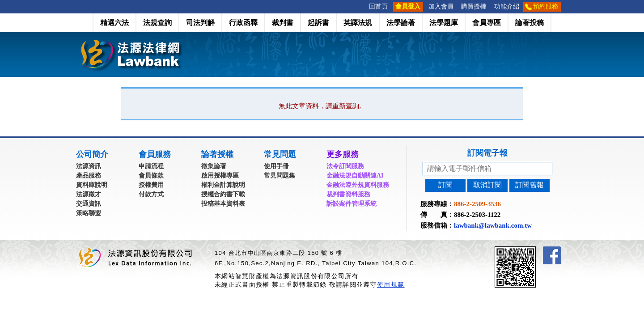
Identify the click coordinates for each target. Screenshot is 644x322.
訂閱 (445, 185)
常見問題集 (280, 176)
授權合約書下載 (223, 194)
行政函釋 (243, 23)
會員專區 (487, 23)
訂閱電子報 (487, 153)
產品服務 (89, 176)
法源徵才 (89, 194)
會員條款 (151, 176)
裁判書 (283, 23)
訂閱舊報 (530, 185)
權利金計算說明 (223, 185)
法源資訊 (89, 166)
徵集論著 (214, 166)
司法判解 (200, 23)
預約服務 (546, 6)
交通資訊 (89, 204)
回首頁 (378, 6)
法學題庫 (444, 23)
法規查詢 (157, 23)
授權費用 (151, 185)
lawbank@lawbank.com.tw (493, 225)
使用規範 (391, 284)
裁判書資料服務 (348, 194)
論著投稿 (530, 23)
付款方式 (151, 194)
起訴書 (318, 23)
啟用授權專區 (220, 176)
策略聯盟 (89, 213)
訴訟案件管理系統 (352, 204)
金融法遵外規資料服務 (358, 185)
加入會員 (441, 6)
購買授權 (474, 6)
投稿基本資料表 (223, 204)
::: (362, 6)
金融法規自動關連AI (355, 176)
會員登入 (408, 6)
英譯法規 (358, 23)
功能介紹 (507, 6)
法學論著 (401, 23)
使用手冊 (276, 166)
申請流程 (151, 166)
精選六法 (114, 23)
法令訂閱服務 (345, 166)
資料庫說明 (92, 185)
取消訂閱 (487, 185)
